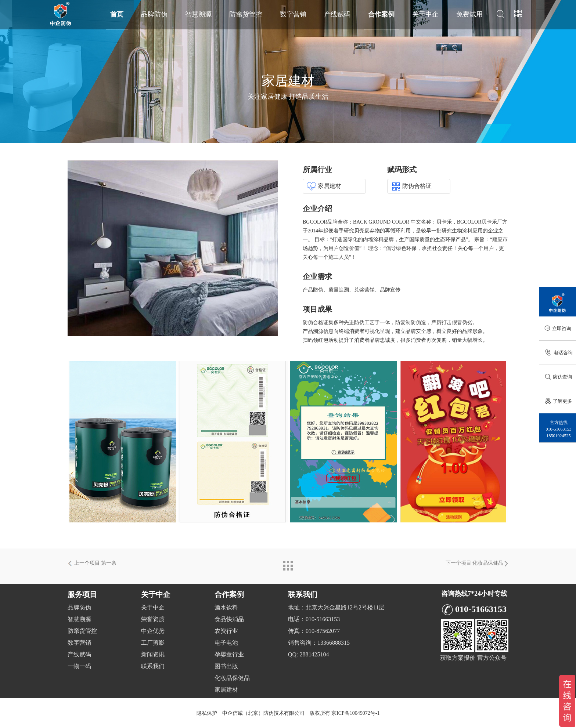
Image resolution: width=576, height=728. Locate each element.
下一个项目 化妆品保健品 (477, 564)
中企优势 (153, 631)
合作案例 (381, 14)
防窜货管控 (246, 14)
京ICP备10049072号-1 (355, 713)
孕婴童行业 (229, 654)
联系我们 (153, 666)
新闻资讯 (153, 654)
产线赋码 (337, 14)
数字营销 (293, 14)
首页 (117, 14)
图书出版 (226, 666)
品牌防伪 (154, 14)
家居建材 (226, 690)
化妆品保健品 (232, 678)
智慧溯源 (198, 14)
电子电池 (226, 643)
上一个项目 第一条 (92, 564)
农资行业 (226, 631)
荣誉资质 (153, 619)
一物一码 (79, 666)
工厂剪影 (153, 643)
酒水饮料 (226, 607)
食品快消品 (229, 619)
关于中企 (425, 14)
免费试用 (469, 14)
